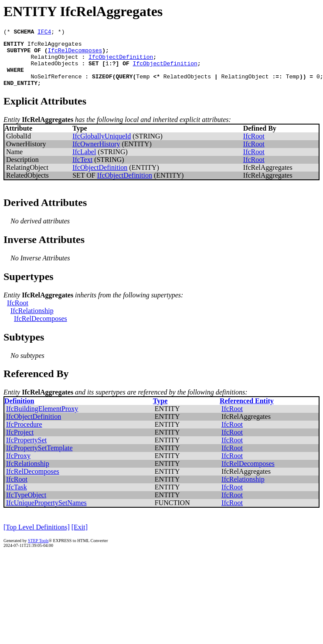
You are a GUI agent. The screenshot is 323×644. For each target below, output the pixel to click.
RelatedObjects (54, 70)
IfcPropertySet (26, 450)
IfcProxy (18, 466)
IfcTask (17, 497)
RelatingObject (54, 62)
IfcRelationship (32, 321)
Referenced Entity (247, 411)
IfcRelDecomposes (75, 54)
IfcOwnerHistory (96, 154)
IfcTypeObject (26, 505)
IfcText (82, 170)
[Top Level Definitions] (37, 538)
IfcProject (20, 443)
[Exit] (80, 538)
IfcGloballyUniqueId (102, 147)
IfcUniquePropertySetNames (46, 513)
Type (160, 411)
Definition (19, 411)
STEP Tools (38, 551)
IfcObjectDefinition (121, 62)
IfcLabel (84, 162)
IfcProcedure (24, 435)
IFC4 (44, 33)
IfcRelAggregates (55, 46)
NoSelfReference (56, 85)
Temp (143, 85)
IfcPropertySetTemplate (39, 458)
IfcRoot (254, 147)
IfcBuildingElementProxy (42, 419)
